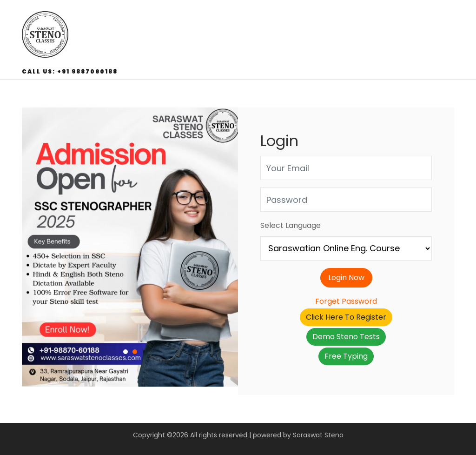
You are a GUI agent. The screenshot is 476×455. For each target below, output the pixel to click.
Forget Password (346, 301)
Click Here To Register (346, 317)
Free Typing (346, 356)
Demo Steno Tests (346, 337)
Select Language (291, 225)
